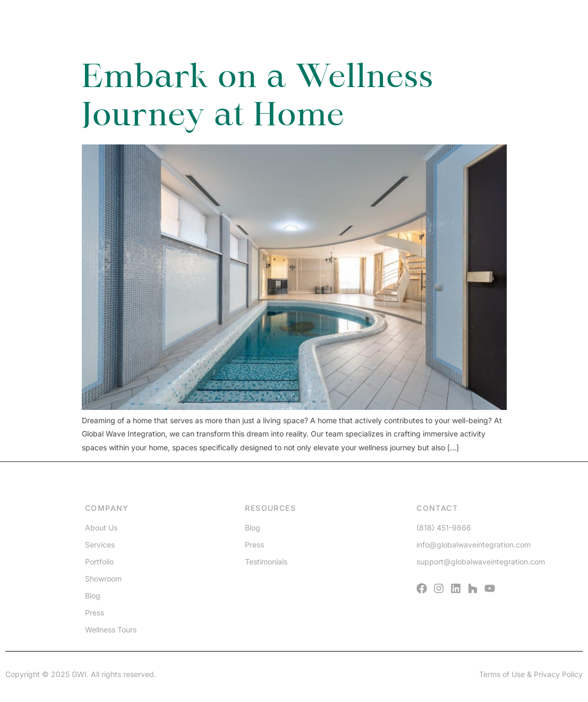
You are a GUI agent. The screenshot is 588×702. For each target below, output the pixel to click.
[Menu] (535, 28)
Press (95, 613)
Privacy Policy (558, 674)
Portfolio (99, 562)
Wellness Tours (111, 630)
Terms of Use (502, 674)
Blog (93, 596)
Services (100, 545)
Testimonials (266, 562)
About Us (101, 528)
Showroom (103, 579)
